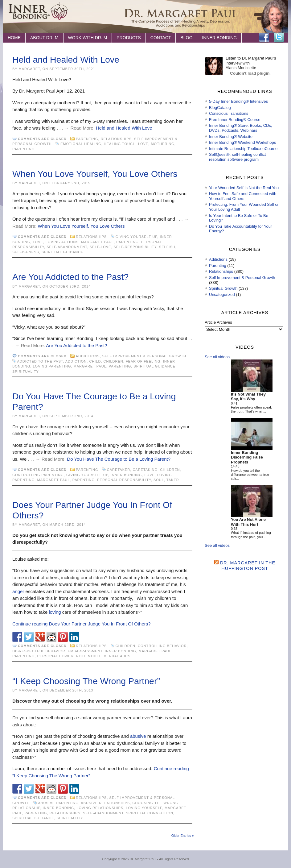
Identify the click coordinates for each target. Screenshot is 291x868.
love (143, 144)
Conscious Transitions (229, 113)
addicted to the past (40, 361)
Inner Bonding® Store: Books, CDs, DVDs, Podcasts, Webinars (241, 128)
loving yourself (144, 808)
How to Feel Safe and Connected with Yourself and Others (243, 196)
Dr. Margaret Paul (143, 859)
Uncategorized (222, 295)
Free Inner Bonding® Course (235, 120)
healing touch (120, 144)
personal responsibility (124, 480)
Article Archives (218, 322)
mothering (162, 144)
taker (173, 480)
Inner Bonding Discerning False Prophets (247, 457)
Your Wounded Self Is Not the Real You (244, 188)
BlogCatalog (220, 108)
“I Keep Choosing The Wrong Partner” (86, 681)
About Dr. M (44, 38)
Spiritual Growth (223, 288)
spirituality (26, 372)
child (95, 361)
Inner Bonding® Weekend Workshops (242, 142)
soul (159, 480)
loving (55, 612)
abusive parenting (58, 803)
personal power (55, 656)
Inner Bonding (219, 38)
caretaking (145, 470)
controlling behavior (162, 646)
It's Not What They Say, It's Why (248, 397)
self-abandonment (67, 247)
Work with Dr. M (88, 38)
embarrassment (85, 651)
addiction (76, 361)
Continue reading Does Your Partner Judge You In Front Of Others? (82, 624)
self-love (100, 247)
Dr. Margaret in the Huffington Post (248, 565)
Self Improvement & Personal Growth (144, 356)
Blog (186, 38)
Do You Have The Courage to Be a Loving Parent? (119, 459)
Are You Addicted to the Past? (70, 277)
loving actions (62, 242)
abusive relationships (105, 803)
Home (14, 38)
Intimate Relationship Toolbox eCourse (243, 149)
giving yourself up (137, 237)
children (113, 361)
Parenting (87, 139)
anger (18, 591)
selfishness (26, 252)
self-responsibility (135, 247)
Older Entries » (183, 836)
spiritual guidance (63, 252)
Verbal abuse (119, 656)
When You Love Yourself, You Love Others (95, 174)
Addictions (88, 356)
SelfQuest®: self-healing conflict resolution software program (237, 157)
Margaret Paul (97, 242)
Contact (161, 38)
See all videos (217, 357)
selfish (167, 247)
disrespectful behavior (39, 651)
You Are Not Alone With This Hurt (248, 522)
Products (129, 38)
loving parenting (52, 366)
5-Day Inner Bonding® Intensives (238, 101)
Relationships (116, 139)
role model (89, 656)
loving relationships (100, 808)
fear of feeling (143, 361)
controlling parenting (38, 475)
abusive (138, 736)
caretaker (119, 470)
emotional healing (81, 144)
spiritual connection (150, 813)
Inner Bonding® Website (231, 137)
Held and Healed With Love (66, 60)
